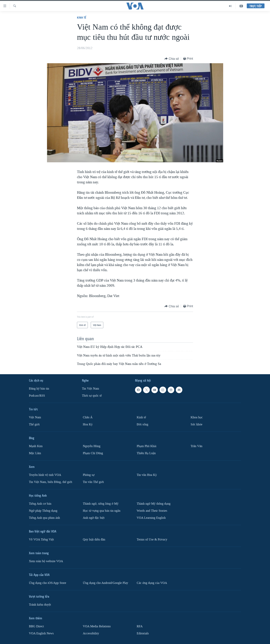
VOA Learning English (151, 518)
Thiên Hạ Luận (146, 453)
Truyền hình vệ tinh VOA (45, 475)
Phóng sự (89, 475)
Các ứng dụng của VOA (152, 583)
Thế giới (34, 424)
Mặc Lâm (35, 453)
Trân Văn (196, 446)
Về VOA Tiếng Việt (41, 540)
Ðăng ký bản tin (39, 389)
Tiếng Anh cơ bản (40, 504)
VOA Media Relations (97, 626)
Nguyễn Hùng (92, 446)
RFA (140, 626)
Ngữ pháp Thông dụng (43, 511)
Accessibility (91, 633)
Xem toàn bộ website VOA (46, 561)
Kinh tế (82, 17)
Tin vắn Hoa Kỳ (147, 475)
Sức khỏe (196, 424)
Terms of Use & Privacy (152, 540)
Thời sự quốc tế (92, 396)
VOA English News (41, 633)
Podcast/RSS (37, 396)
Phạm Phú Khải (147, 446)
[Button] (172, 59)
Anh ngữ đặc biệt (94, 518)
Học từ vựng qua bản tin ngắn (102, 511)
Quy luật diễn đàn (94, 540)
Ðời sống (142, 424)
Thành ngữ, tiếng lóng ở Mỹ (101, 504)
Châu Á (88, 417)
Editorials (143, 633)
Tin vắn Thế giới (93, 482)
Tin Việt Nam (90, 389)
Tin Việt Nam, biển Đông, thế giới (51, 482)
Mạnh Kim (36, 446)
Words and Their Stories (152, 511)
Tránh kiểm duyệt (40, 605)
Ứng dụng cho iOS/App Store (48, 583)
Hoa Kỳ (88, 424)
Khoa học (197, 417)
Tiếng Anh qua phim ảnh (44, 518)
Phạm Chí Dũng (93, 453)
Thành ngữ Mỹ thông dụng (154, 504)
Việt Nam (35, 417)
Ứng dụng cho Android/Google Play (105, 583)
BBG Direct (36, 626)
